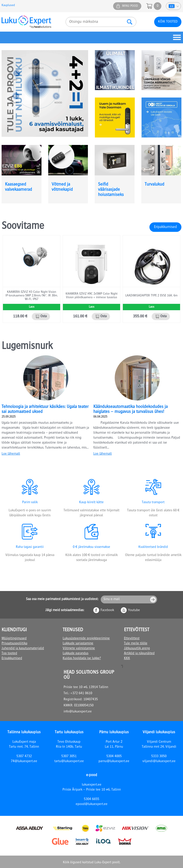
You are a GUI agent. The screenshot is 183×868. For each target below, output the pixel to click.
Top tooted (9, 654)
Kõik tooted (168, 22)
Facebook (107, 610)
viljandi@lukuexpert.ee (159, 761)
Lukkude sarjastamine (78, 644)
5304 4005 (114, 756)
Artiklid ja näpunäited (139, 654)
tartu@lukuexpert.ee (69, 761)
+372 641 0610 (81, 693)
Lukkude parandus (75, 654)
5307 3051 (69, 756)
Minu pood (130, 6)
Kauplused (8, 5)
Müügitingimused (14, 639)
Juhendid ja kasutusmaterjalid (23, 649)
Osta (43, 316)
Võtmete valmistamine (79, 649)
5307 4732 (24, 756)
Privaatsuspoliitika (14, 644)
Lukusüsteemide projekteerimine (86, 639)
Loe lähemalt (11, 454)
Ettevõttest (132, 639)
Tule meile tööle (136, 644)
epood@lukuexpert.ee (92, 804)
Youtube (134, 610)
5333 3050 (159, 756)
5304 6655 (91, 799)
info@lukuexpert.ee (78, 712)
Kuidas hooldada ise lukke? (82, 659)
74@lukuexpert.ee (24, 761)
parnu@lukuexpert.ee (114, 761)
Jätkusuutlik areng (137, 649)
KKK (127, 659)
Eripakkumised (165, 227)
